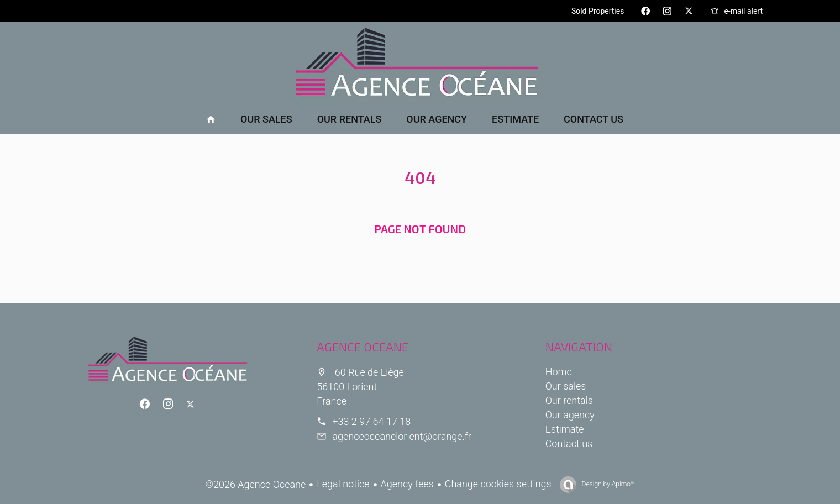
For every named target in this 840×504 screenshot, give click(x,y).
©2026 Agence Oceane (256, 484)
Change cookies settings (498, 484)
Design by (608, 484)
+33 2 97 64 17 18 (371, 421)
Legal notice (343, 484)
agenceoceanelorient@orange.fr (402, 436)
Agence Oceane (363, 347)
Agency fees (407, 484)
